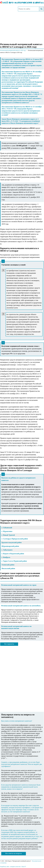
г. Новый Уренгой (8, 535)
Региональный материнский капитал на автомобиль (21, 606)
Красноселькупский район (12, 542)
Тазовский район (8, 565)
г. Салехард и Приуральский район (15, 539)
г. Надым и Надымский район (13, 554)
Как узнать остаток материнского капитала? (17, 721)
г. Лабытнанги (7, 550)
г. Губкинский (7, 528)
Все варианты (9, 644)
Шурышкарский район (10, 546)
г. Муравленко (7, 531)
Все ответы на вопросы (14, 853)
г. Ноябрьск (6, 557)
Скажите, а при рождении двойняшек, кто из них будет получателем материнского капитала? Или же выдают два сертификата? (22, 764)
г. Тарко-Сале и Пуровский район (14, 561)
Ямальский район (8, 568)
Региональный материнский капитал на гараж (19, 585)
